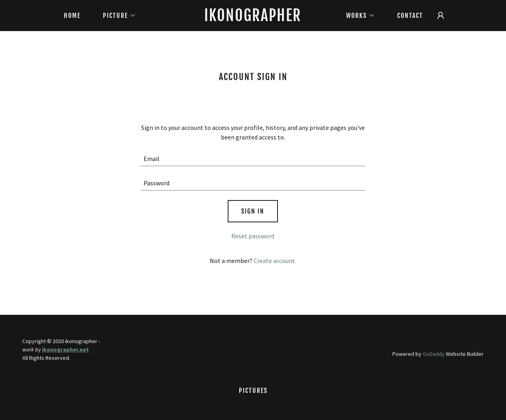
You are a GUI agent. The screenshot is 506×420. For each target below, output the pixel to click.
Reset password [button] (253, 236)
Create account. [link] (275, 261)
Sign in (253, 211)
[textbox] (253, 159)
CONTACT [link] (410, 16)
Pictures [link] (253, 391)
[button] (116, 16)
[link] (253, 19)
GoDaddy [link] (434, 354)
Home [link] (72, 16)
